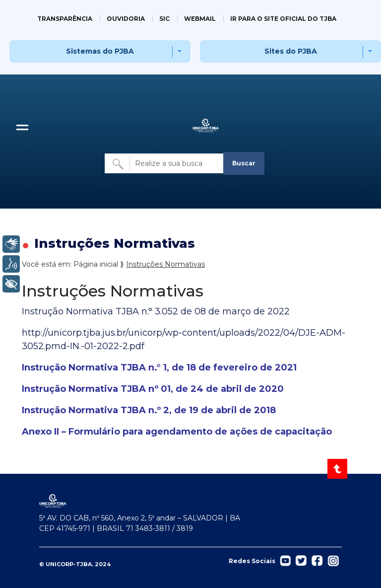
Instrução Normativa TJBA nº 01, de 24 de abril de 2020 (153, 389)
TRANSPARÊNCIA (65, 19)
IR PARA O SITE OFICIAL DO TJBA (283, 19)
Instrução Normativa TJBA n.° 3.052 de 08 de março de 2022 (156, 311)
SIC (164, 19)
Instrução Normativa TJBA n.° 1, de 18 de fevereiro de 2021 (159, 367)
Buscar (244, 163)
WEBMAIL (200, 19)
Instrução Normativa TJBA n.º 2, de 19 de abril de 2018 (149, 410)
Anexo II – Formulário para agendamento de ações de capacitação (177, 432)
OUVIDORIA (126, 19)
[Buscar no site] (165, 163)
